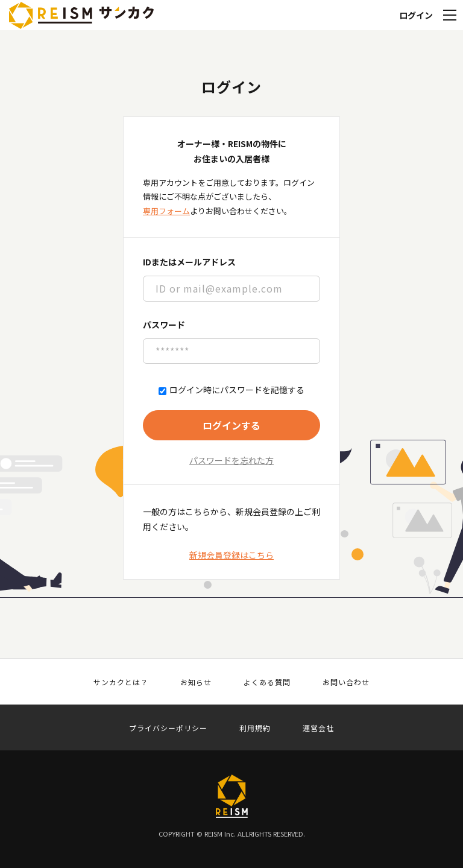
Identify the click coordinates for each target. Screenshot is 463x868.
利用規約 (255, 728)
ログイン (416, 15)
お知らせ (196, 682)
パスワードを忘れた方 (231, 460)
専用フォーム (166, 211)
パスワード (164, 325)
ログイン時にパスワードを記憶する (231, 390)
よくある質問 (267, 682)
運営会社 (318, 728)
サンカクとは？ (121, 682)
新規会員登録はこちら (231, 555)
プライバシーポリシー (168, 728)
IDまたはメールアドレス (189, 262)
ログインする (231, 425)
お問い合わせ (346, 682)
